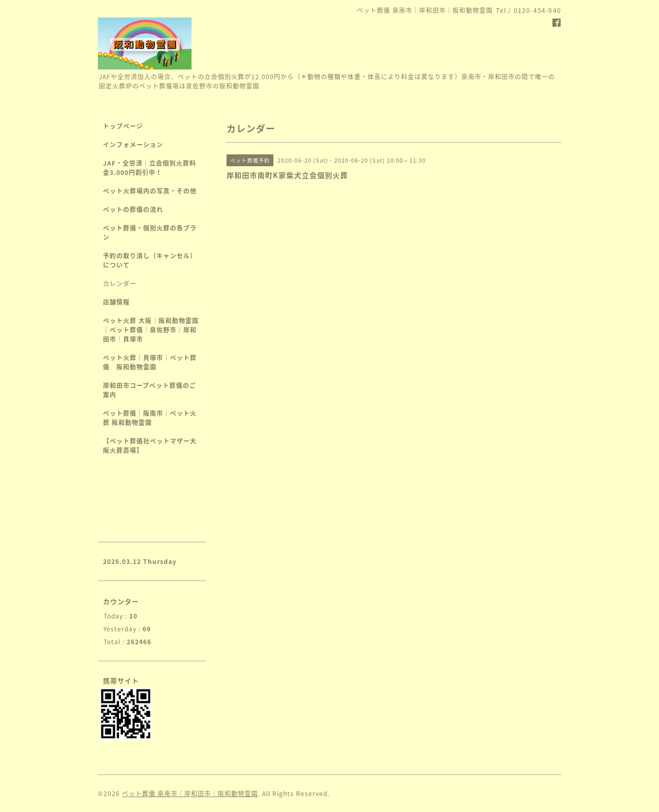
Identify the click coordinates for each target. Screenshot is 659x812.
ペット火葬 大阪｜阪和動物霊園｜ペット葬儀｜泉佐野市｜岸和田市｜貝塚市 (151, 330)
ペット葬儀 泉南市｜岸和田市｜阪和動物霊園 (190, 793)
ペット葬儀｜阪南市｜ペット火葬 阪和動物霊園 (150, 418)
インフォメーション (133, 145)
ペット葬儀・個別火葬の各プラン (150, 233)
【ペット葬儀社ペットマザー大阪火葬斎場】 (150, 446)
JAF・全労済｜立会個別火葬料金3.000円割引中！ (150, 168)
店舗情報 (116, 302)
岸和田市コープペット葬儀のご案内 (150, 390)
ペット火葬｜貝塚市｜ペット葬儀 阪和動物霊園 (150, 362)
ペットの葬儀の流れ (133, 209)
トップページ (123, 126)
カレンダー (120, 284)
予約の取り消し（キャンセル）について (150, 260)
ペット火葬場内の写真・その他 (150, 191)
